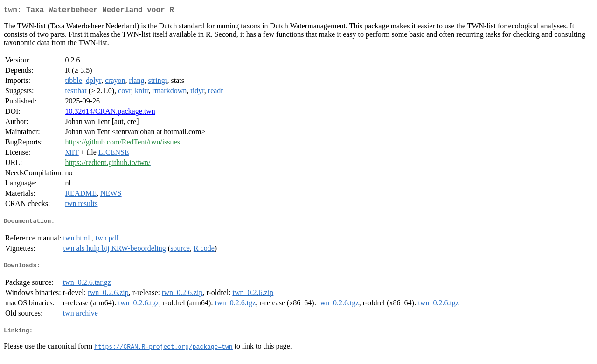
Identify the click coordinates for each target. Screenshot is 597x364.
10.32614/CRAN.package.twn (110, 113)
